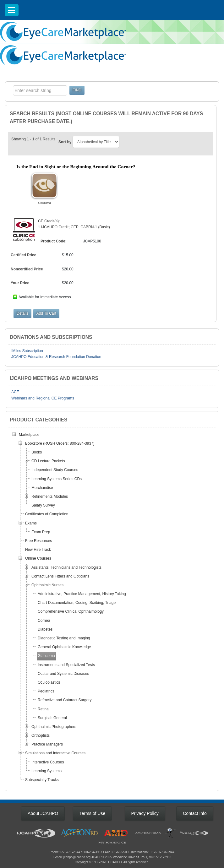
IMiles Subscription (27, 351)
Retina (43, 709)
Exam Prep (41, 532)
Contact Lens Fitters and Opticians (60, 576)
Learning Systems (46, 771)
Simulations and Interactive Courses (55, 753)
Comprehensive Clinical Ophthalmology (71, 611)
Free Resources (38, 541)
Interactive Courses (48, 762)
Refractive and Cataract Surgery (65, 700)
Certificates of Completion (47, 514)
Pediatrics (46, 691)
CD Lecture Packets (48, 461)
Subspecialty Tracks (42, 780)
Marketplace (29, 435)
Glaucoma (46, 656)
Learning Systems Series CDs (57, 479)
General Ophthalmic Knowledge (64, 647)
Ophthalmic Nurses (47, 585)
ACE (15, 392)
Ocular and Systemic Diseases (63, 674)
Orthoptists (41, 735)
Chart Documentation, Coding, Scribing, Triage (77, 603)
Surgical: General (52, 718)
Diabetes (45, 629)
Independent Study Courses (55, 470)
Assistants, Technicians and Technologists (66, 567)
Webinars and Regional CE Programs (43, 398)
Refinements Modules (50, 496)
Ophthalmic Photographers (54, 727)
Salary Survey (43, 505)
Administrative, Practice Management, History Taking (82, 594)
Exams (31, 523)
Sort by (65, 142)
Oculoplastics (49, 682)
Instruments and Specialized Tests (66, 665)
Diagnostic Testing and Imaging (64, 638)
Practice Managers (47, 744)
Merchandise (42, 488)
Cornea (44, 621)
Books (37, 452)
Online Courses (38, 558)
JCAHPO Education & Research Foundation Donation (56, 357)
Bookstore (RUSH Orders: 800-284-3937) (60, 443)
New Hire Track (38, 550)
